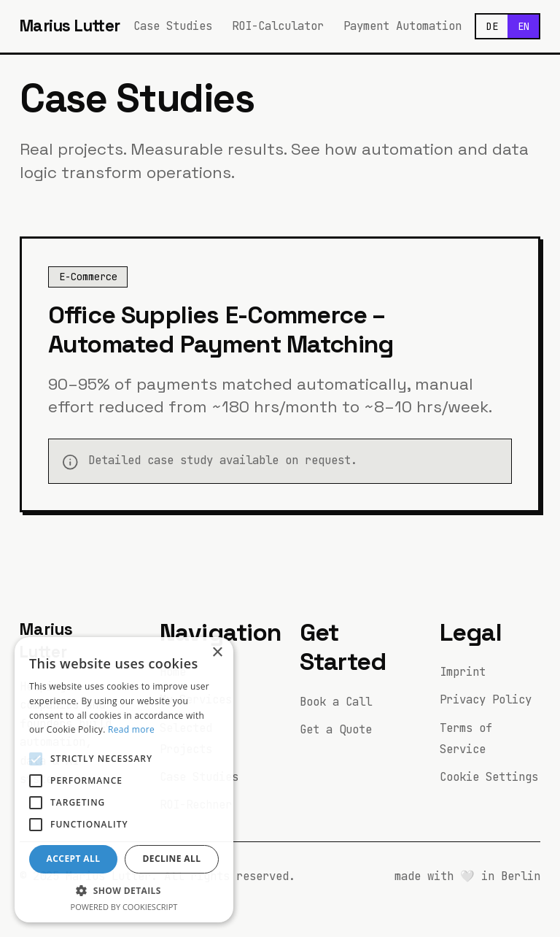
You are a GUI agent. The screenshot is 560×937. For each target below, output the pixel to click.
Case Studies (173, 26)
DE (492, 26)
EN (524, 26)
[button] (124, 891)
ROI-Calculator (278, 26)
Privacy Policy (486, 699)
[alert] (124, 780)
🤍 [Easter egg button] (467, 876)
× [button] (217, 653)
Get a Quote (336, 729)
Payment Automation (402, 26)
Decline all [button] (172, 859)
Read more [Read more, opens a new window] (131, 729)
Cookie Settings (489, 777)
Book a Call (336, 702)
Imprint (463, 672)
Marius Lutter (70, 26)
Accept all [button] (74, 859)
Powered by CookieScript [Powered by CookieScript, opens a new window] (124, 907)
